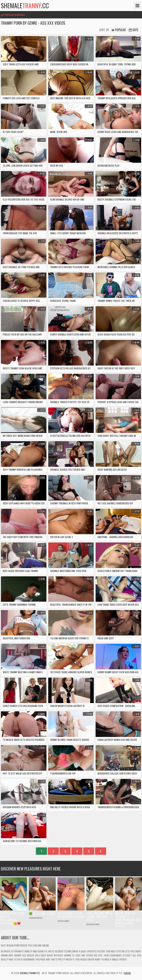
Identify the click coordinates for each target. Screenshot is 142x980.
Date (133, 30)
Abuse (128, 973)
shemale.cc (25, 6)
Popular (119, 30)
